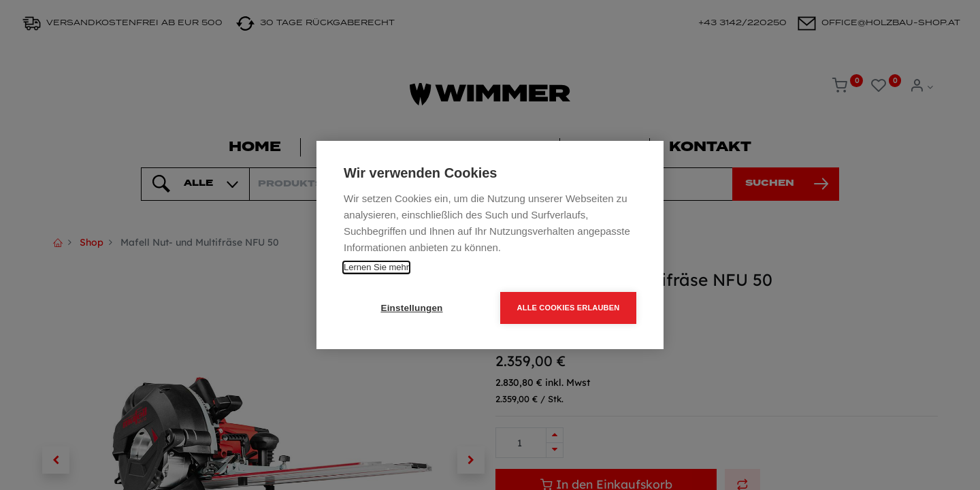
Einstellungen (411, 308)
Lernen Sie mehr (376, 267)
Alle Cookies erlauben (569, 308)
